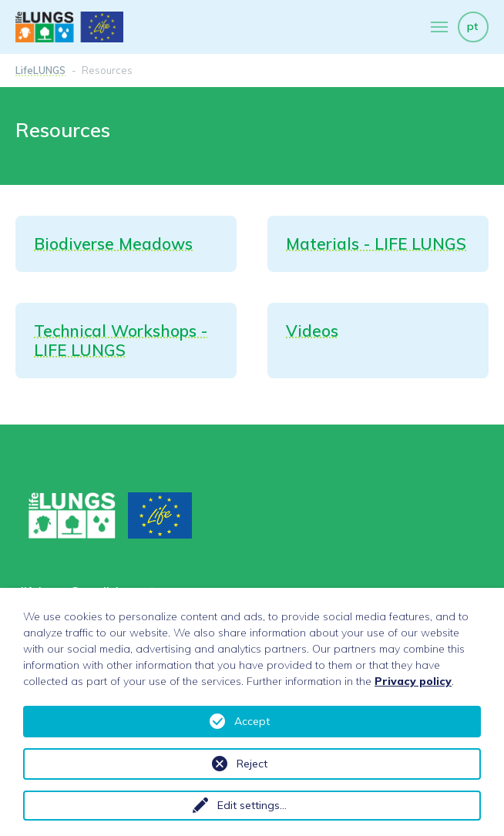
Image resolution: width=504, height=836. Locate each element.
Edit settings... (252, 805)
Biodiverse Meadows (113, 243)
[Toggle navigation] (439, 27)
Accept (252, 721)
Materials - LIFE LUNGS (376, 243)
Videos (312, 331)
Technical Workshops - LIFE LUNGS (121, 340)
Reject (252, 764)
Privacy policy (413, 681)
